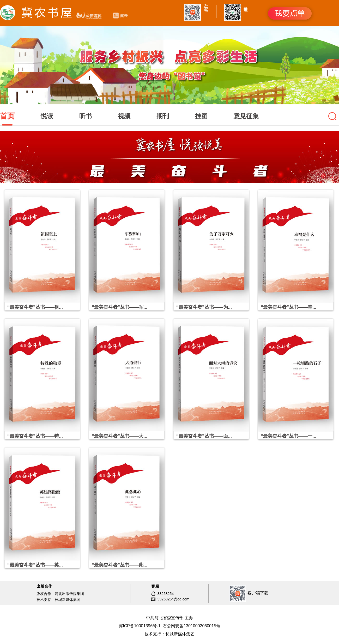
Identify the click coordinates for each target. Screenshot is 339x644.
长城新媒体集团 (180, 634)
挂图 (201, 116)
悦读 (47, 116)
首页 (7, 116)
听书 (86, 116)
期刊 (163, 116)
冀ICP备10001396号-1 (140, 626)
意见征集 (246, 116)
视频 (124, 116)
